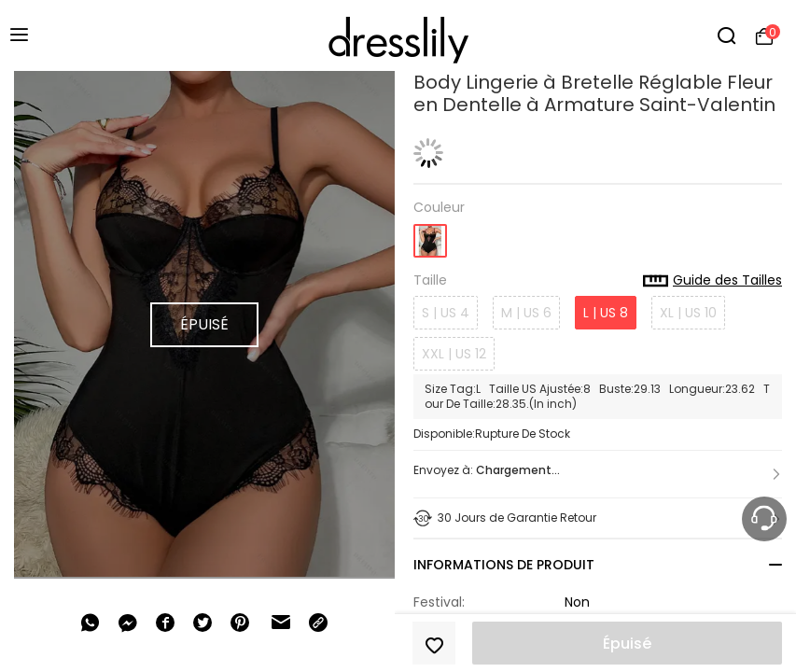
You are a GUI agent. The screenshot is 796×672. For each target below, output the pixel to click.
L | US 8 (606, 313)
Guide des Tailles (712, 281)
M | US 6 (526, 313)
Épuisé (627, 644)
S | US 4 (446, 313)
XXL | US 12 (454, 354)
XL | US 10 (688, 313)
